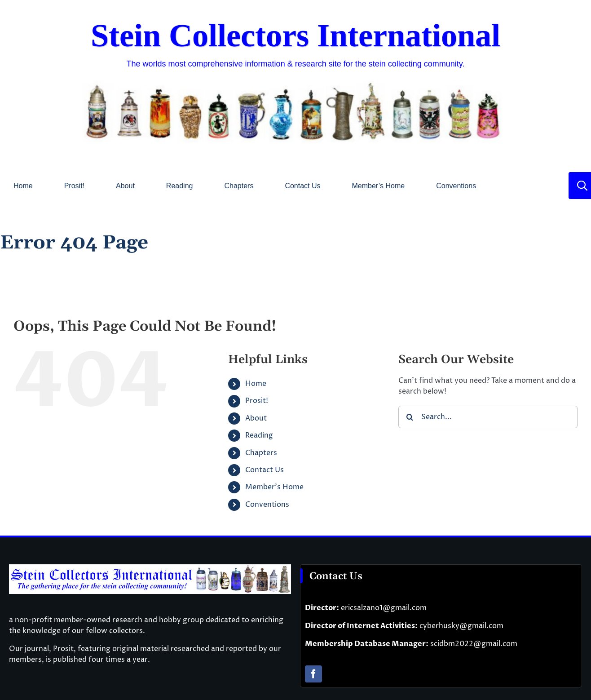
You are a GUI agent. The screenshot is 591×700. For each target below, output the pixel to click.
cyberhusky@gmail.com (461, 626)
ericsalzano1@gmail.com (384, 608)
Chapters (261, 453)
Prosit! (257, 401)
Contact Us (265, 470)
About (256, 418)
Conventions (267, 505)
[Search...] (488, 417)
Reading (259, 435)
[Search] (410, 417)
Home (256, 384)
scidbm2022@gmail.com (474, 644)
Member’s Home (274, 487)
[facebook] (313, 674)
